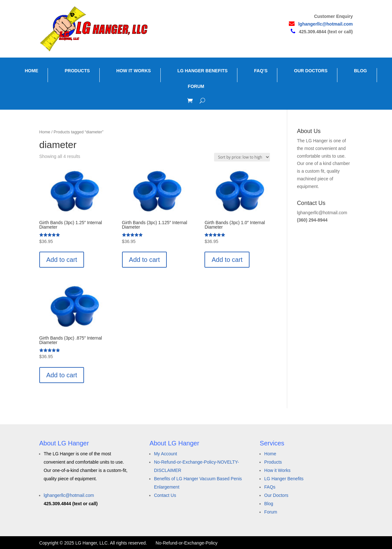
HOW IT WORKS (134, 71)
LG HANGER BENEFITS (202, 71)
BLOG (360, 71)
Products (273, 462)
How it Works (277, 470)
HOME (31, 71)
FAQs (270, 487)
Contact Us (165, 495)
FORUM (196, 86)
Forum (271, 512)
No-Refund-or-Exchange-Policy (187, 543)
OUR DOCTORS (311, 71)
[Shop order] (242, 157)
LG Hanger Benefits (284, 479)
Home (45, 132)
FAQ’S (261, 71)
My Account (165, 454)
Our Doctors (276, 495)
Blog (269, 504)
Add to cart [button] (62, 260)
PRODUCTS (77, 71)
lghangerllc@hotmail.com (325, 24)
